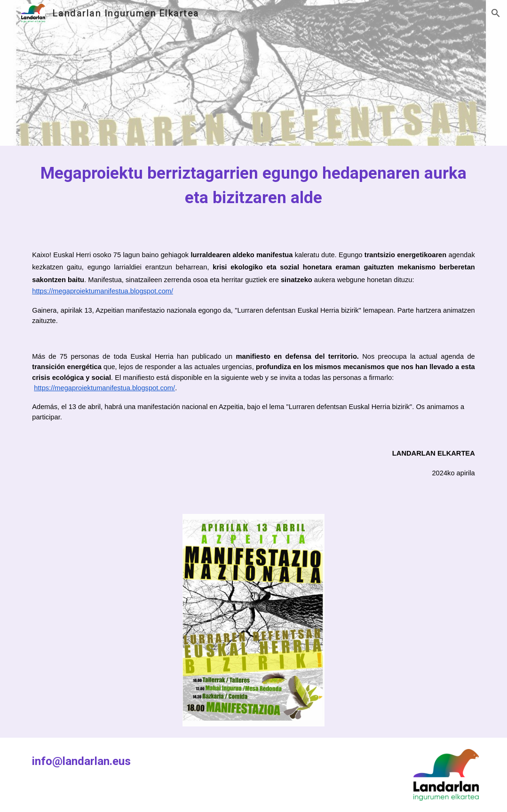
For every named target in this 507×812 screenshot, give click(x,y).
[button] (496, 13)
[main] (253, 185)
